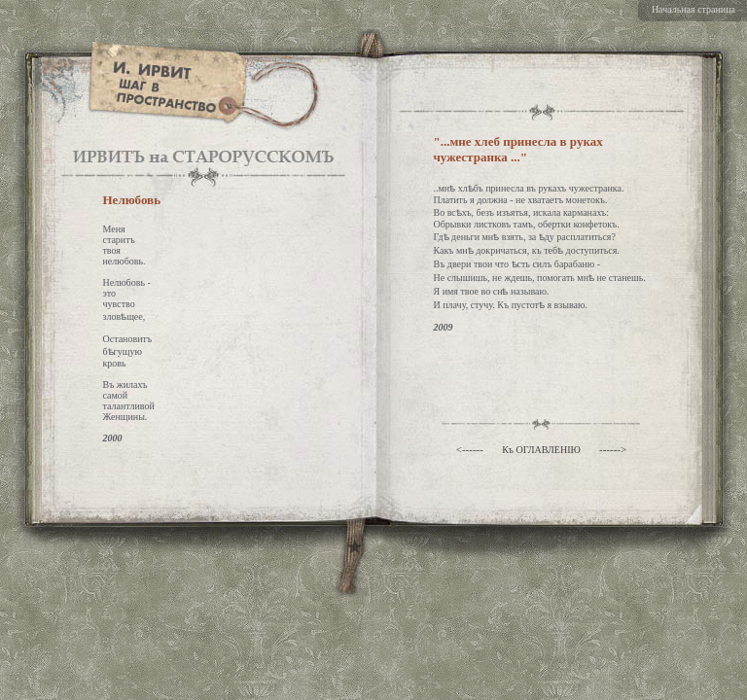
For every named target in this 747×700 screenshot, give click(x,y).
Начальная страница (694, 9)
